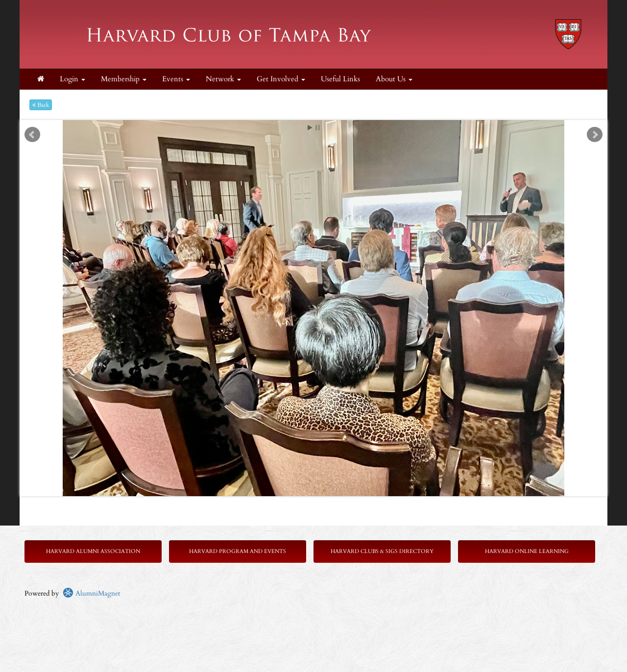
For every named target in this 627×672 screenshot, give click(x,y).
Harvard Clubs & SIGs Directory (382, 551)
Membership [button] (124, 79)
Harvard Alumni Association (93, 551)
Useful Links (340, 79)
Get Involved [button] (281, 79)
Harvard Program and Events (238, 551)
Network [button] (223, 79)
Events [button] (176, 79)
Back (41, 105)
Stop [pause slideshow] (318, 128)
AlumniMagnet (91, 593)
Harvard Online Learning (527, 551)
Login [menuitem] (72, 79)
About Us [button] (394, 79)
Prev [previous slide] (32, 135)
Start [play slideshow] (310, 128)
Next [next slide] (595, 135)
